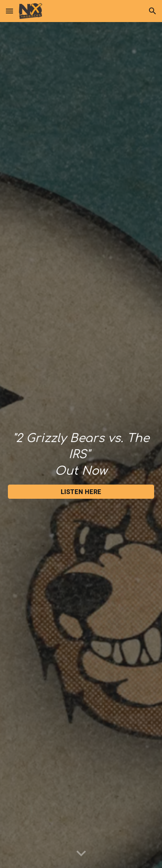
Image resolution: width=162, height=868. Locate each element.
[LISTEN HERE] (81, 492)
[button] (9, 11)
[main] (81, 455)
